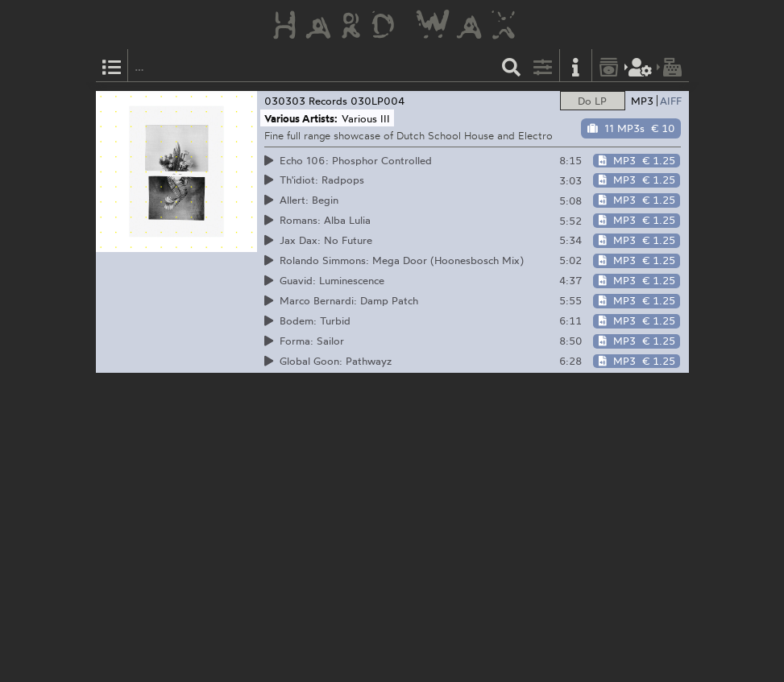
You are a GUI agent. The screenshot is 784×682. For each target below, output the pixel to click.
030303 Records (306, 101)
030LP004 (377, 101)
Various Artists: (301, 118)
